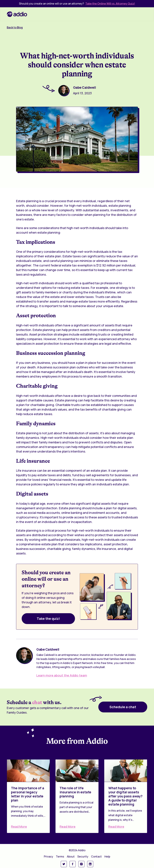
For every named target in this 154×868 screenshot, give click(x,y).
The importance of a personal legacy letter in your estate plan (28, 794)
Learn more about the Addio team (62, 675)
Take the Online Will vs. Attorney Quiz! (110, 4)
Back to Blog (15, 27)
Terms (60, 857)
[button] (144, 14)
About (71, 857)
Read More (19, 827)
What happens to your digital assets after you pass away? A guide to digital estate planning (125, 796)
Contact (96, 857)
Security (83, 857)
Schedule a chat (123, 707)
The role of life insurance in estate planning (75, 792)
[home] (17, 14)
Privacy (48, 857)
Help (107, 857)
